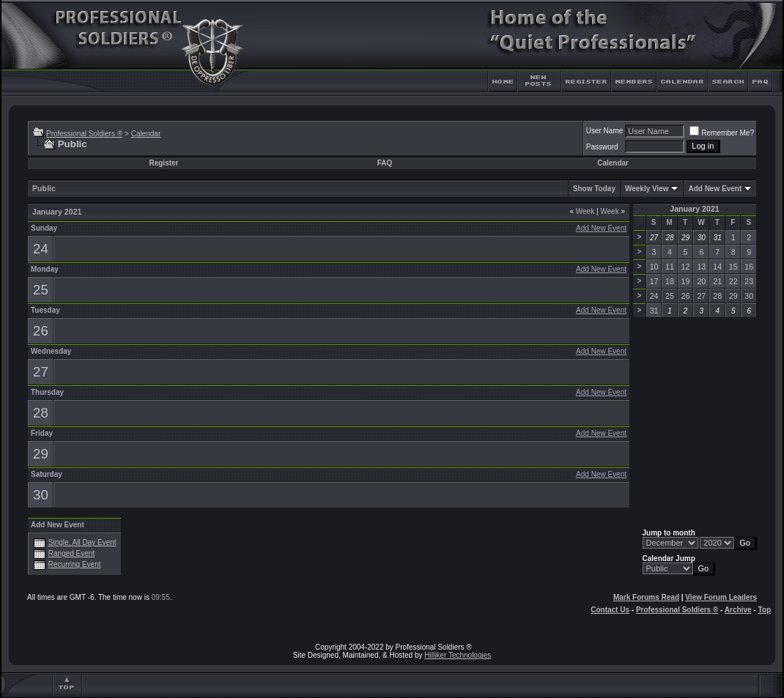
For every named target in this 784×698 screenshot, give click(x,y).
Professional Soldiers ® (84, 134)
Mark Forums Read (646, 597)
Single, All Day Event (82, 542)
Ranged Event (71, 553)
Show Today (594, 189)
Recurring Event (75, 564)
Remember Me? (722, 133)
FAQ (385, 163)
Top (764, 610)
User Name (605, 131)
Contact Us (610, 610)
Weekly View (647, 189)
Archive (738, 610)
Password (602, 147)
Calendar (146, 134)
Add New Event (715, 189)
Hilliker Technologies (458, 655)
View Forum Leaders (721, 597)
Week (582, 211)
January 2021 (695, 209)
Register (163, 163)
